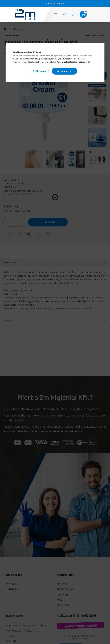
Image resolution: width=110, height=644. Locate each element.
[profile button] (74, 14)
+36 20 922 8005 (55, 3)
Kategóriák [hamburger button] (56, 14)
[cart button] (83, 14)
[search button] (65, 14)
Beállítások (39, 71)
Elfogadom (63, 71)
